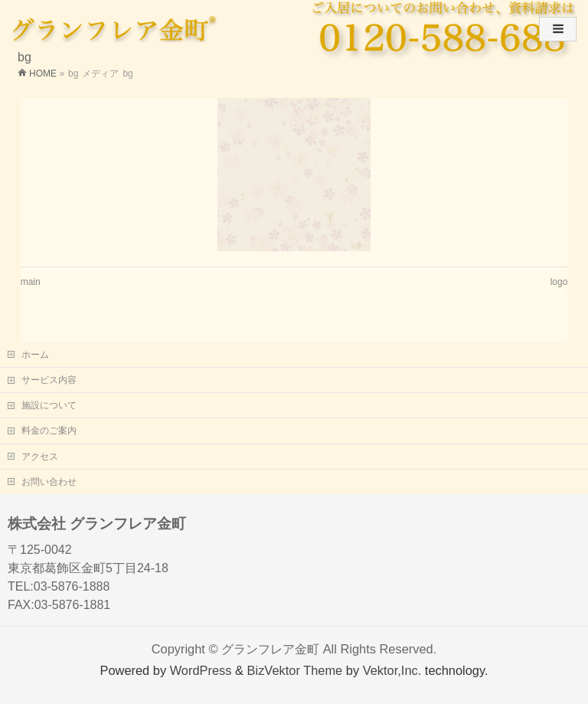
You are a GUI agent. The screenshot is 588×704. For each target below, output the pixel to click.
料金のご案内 (49, 431)
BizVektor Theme (295, 670)
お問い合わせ (49, 482)
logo (559, 282)
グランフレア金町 (270, 649)
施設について (49, 405)
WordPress (201, 670)
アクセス (40, 457)
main (31, 282)
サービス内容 (49, 380)
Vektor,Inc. (392, 670)
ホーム (35, 355)
